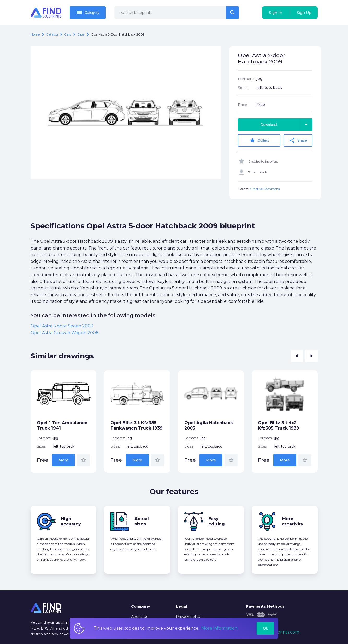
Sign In (276, 13)
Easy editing (217, 521)
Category (88, 13)
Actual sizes (142, 521)
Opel (81, 34)
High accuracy (71, 521)
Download (286, 125)
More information (219, 628)
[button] (297, 356)
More (63, 460)
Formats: (246, 79)
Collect (259, 140)
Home (35, 34)
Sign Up (304, 13)
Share (298, 140)
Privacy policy (188, 617)
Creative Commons (265, 189)
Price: (243, 105)
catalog (52, 34)
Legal (181, 606)
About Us (140, 617)
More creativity (293, 521)
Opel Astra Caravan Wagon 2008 (65, 333)
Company (140, 606)
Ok (266, 628)
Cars (68, 34)
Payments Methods (265, 606)
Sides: (243, 88)
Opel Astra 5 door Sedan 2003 (62, 326)
